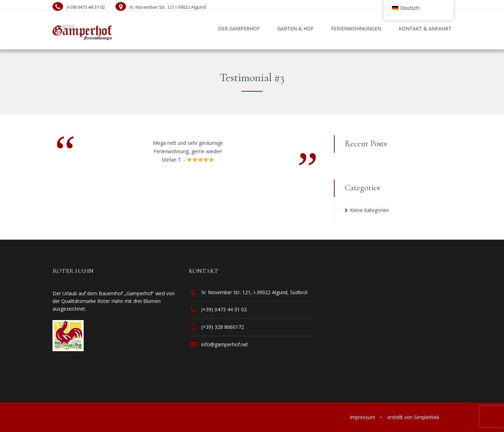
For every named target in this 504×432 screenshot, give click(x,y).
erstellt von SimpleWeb (413, 417)
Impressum (362, 417)
